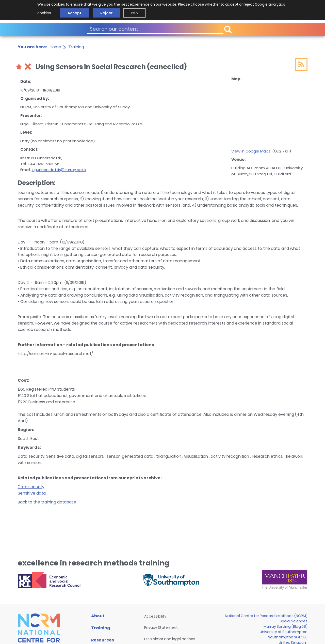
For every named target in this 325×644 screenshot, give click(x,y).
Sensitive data (32, 493)
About (98, 616)
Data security (31, 487)
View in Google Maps (251, 151)
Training (76, 47)
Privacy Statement (161, 627)
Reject (107, 13)
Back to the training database (47, 502)
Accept (75, 13)
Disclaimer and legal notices (170, 639)
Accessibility (155, 616)
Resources (103, 640)
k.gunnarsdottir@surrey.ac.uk (59, 170)
